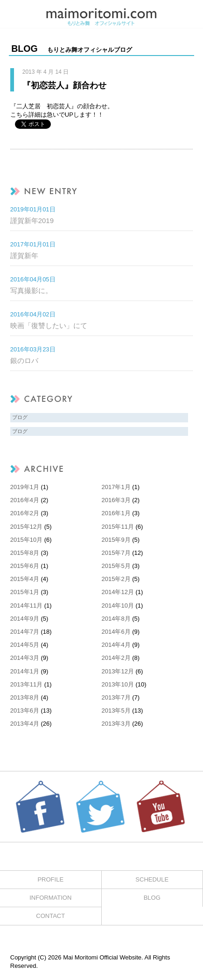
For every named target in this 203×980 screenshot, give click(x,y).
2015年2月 (116, 579)
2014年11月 (26, 605)
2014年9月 (25, 619)
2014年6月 (116, 632)
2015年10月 (26, 540)
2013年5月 (116, 710)
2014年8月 (116, 619)
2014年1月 (25, 671)
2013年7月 (116, 697)
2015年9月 (116, 540)
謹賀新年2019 (32, 220)
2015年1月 (25, 592)
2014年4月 (116, 645)
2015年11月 (118, 527)
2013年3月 (116, 724)
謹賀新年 (24, 255)
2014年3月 (25, 658)
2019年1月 (25, 487)
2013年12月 (118, 671)
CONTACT (50, 916)
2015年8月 (25, 553)
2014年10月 (118, 605)
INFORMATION (50, 898)
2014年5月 (25, 645)
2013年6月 (25, 710)
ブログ (20, 417)
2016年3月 (116, 500)
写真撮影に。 (31, 290)
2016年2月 (25, 513)
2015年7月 (116, 553)
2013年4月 (25, 724)
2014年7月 (25, 632)
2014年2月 (116, 658)
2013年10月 (118, 684)
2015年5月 (116, 566)
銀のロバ (24, 360)
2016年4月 (25, 500)
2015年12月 (26, 527)
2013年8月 (25, 697)
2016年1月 (116, 513)
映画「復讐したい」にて (49, 325)
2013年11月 (26, 684)
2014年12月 (118, 592)
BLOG (152, 898)
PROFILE (50, 879)
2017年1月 (116, 487)
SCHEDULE (152, 879)
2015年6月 (25, 566)
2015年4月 (25, 579)
